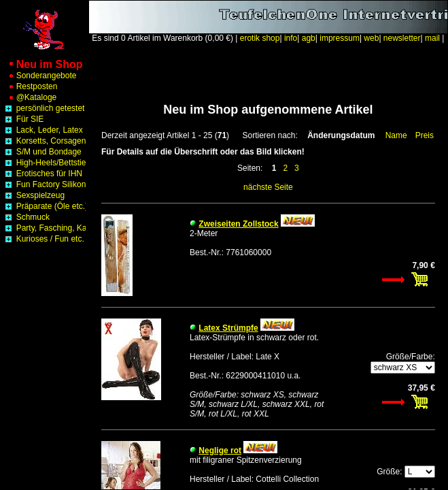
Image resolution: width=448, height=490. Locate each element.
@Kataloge (30, 97)
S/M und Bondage (42, 152)
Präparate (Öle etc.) (45, 206)
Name (396, 135)
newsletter (402, 38)
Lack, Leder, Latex (42, 130)
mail (432, 38)
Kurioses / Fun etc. (43, 239)
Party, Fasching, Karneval (56, 228)
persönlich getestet (44, 108)
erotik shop (260, 38)
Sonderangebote (39, 76)
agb (309, 38)
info (291, 38)
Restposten (30, 86)
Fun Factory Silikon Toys (54, 184)
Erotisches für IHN (42, 174)
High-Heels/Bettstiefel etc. (56, 163)
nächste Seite (268, 187)
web (371, 38)
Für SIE (23, 119)
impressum (340, 38)
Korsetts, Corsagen (44, 141)
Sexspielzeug (34, 195)
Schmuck (26, 217)
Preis (425, 135)
